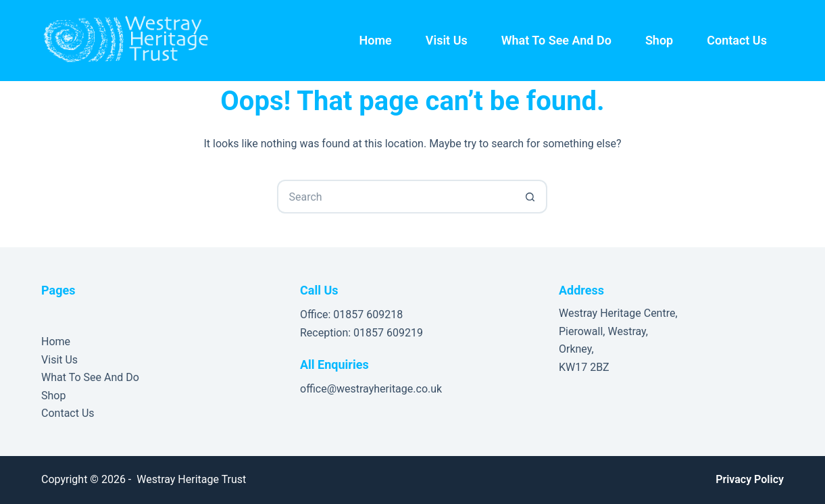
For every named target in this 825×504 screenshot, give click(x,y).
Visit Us (447, 40)
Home (376, 40)
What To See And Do (556, 40)
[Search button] (530, 197)
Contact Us (737, 40)
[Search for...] (395, 197)
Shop (659, 40)
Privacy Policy (750, 479)
